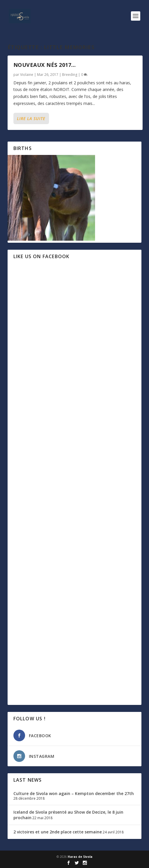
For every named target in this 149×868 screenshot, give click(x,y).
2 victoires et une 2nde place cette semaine (58, 832)
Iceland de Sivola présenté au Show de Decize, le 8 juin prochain (68, 815)
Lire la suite (31, 118)
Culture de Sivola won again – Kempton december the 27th (74, 793)
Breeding (70, 75)
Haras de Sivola (80, 857)
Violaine (27, 75)
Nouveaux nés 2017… (45, 65)
